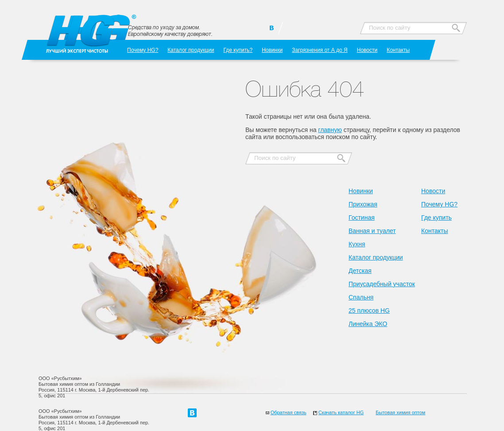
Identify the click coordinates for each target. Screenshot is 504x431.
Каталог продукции (191, 50)
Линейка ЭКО (368, 324)
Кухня (357, 244)
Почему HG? (143, 50)
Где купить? (238, 50)
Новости (367, 50)
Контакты (398, 50)
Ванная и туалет (372, 231)
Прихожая (363, 204)
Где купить (436, 217)
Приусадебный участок (382, 284)
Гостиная (362, 217)
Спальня (361, 297)
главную (330, 130)
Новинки (272, 50)
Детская (360, 271)
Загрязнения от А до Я (320, 50)
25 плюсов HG (369, 311)
